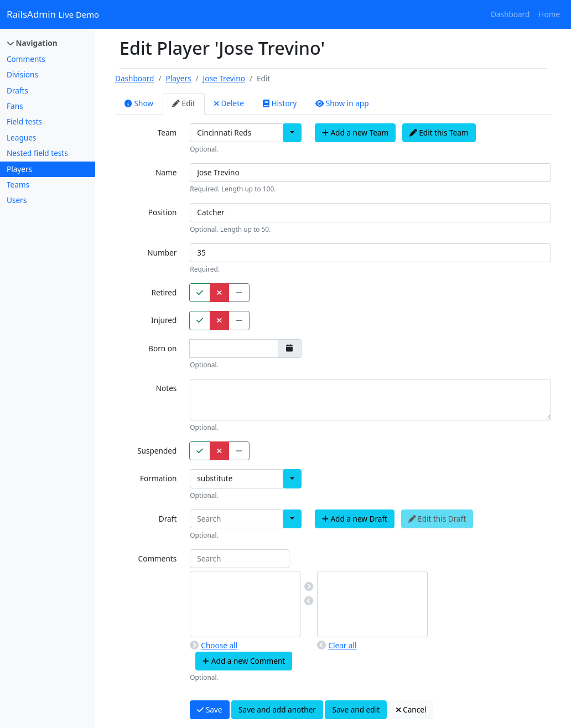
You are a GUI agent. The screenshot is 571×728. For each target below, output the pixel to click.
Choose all (214, 645)
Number (162, 253)
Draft (168, 519)
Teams (18, 184)
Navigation (32, 43)
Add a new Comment (244, 661)
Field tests (24, 121)
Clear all (337, 645)
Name (166, 172)
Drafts (17, 90)
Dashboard (510, 14)
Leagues (21, 137)
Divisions (22, 74)
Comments (26, 59)
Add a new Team (355, 132)
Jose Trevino (224, 78)
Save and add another (277, 709)
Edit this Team (439, 132)
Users (17, 200)
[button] (292, 133)
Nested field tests (37, 153)
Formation (158, 478)
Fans (15, 106)
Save (209, 709)
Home (549, 14)
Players (19, 169)
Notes (167, 388)
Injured (164, 320)
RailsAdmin (53, 14)
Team (167, 132)
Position (163, 212)
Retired (164, 292)
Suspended (157, 451)
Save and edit (356, 709)
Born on (162, 348)
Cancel (411, 709)
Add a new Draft (355, 519)
